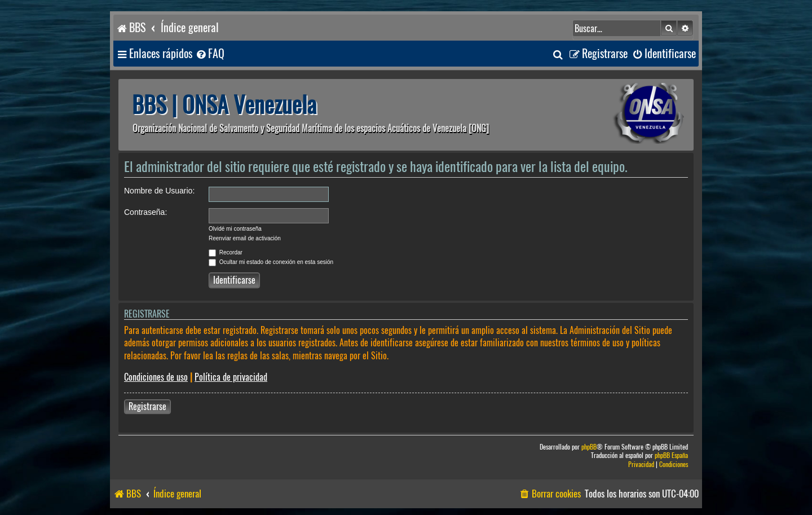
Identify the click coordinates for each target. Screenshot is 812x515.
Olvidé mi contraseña (235, 229)
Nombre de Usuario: (159, 191)
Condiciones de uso (156, 377)
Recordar (226, 252)
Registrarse (147, 406)
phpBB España (671, 455)
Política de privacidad (231, 377)
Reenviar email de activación (245, 238)
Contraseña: (145, 212)
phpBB (589, 447)
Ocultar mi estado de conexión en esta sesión (271, 262)
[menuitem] (210, 54)
